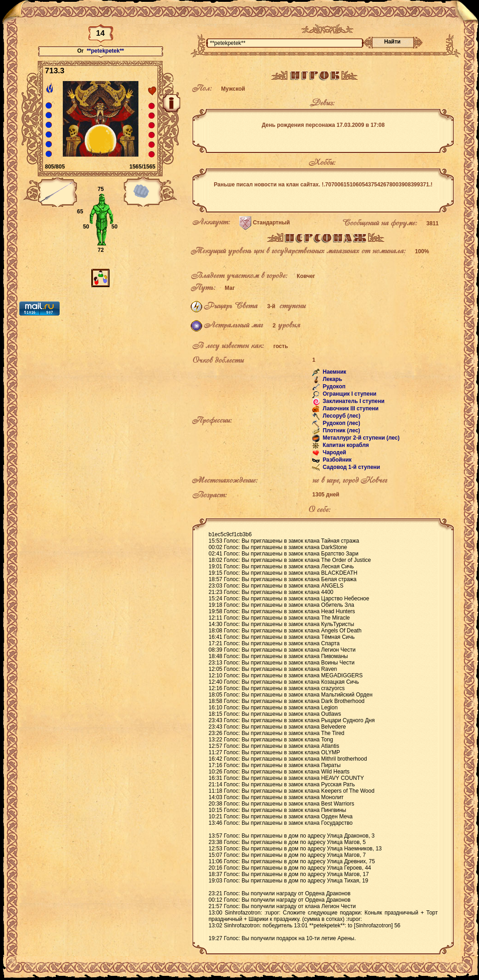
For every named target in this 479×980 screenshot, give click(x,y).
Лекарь (332, 380)
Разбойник (336, 460)
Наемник (334, 372)
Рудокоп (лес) (341, 424)
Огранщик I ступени (349, 394)
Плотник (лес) (341, 431)
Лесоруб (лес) (341, 416)
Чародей (334, 453)
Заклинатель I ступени (353, 402)
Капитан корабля (345, 446)
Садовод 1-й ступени (351, 468)
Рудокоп (333, 387)
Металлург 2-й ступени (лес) (361, 438)
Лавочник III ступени (350, 409)
